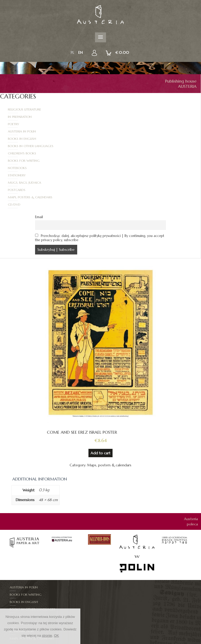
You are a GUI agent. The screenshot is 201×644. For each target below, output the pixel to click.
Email (39, 166)
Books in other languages (131, 124)
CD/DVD (115, 153)
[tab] (40, 428)
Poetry (14, 117)
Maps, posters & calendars (30, 153)
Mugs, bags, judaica (25, 146)
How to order (152, 642)
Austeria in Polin (122, 117)
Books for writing (124, 131)
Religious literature (25, 109)
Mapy (14, 587)
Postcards (117, 146)
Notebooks (18, 139)
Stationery (117, 139)
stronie (47, 636)
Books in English (22, 124)
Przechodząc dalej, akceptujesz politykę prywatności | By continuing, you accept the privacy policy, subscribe (100, 187)
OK (56, 636)
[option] (25, 490)
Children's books (22, 131)
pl (72, 53)
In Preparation (120, 109)
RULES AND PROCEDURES (117, 642)
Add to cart (100, 402)
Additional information (40, 428)
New (91, 642)
